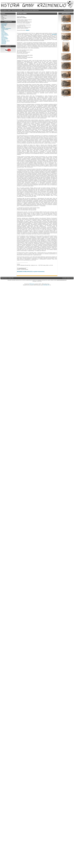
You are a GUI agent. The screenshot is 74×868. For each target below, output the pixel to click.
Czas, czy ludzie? (5, 39)
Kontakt (3, 17)
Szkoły (3, 27)
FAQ (2, 16)
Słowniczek (4, 44)
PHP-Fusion (32, 284)
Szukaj (3, 19)
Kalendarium (4, 43)
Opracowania (4, 37)
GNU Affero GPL (46, 285)
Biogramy (3, 27)
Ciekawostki (4, 42)
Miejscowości (4, 25)
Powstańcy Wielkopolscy (6, 28)
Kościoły (3, 31)
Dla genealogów (5, 38)
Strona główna (4, 15)
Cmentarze (4, 32)
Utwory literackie (5, 34)
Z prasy (3, 36)
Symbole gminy (4, 24)
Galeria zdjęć (4, 18)
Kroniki (3, 30)
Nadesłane (3, 40)
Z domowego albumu (5, 41)
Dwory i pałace (4, 33)
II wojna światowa (5, 29)
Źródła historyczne (5, 35)
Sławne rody (4, 26)
